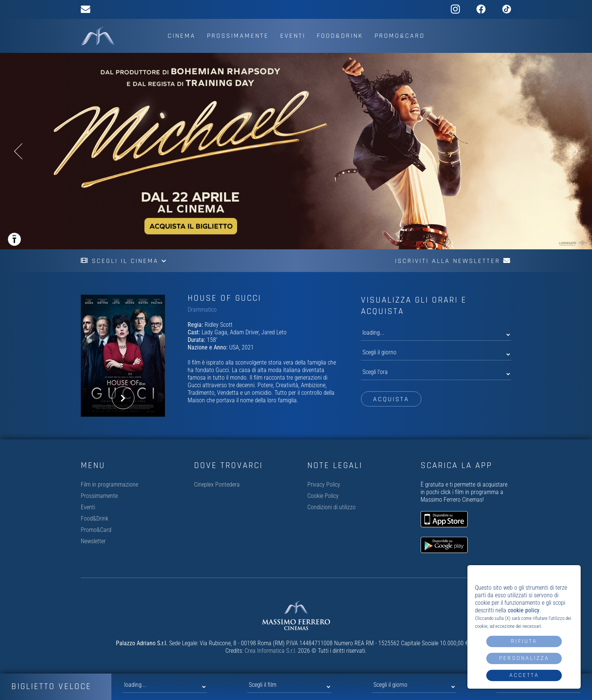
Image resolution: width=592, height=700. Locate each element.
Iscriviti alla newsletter (453, 261)
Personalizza (524, 658)
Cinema (182, 36)
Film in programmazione (109, 484)
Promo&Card (400, 36)
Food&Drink (340, 36)
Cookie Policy (323, 496)
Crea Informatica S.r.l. (271, 651)
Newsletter (93, 541)
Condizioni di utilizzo (331, 507)
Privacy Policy (324, 484)
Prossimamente (238, 36)
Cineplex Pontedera (217, 484)
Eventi (293, 36)
